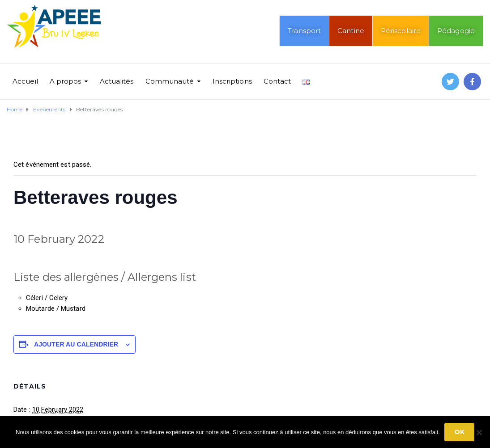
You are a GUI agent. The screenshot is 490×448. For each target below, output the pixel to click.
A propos (66, 81)
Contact (277, 81)
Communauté (170, 81)
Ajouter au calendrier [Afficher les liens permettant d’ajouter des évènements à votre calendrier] (76, 344)
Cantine (351, 31)
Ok (459, 432)
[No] (479, 432)
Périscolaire (401, 31)
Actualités (117, 81)
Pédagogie (456, 31)
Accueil (25, 81)
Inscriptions (232, 81)
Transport (304, 31)
